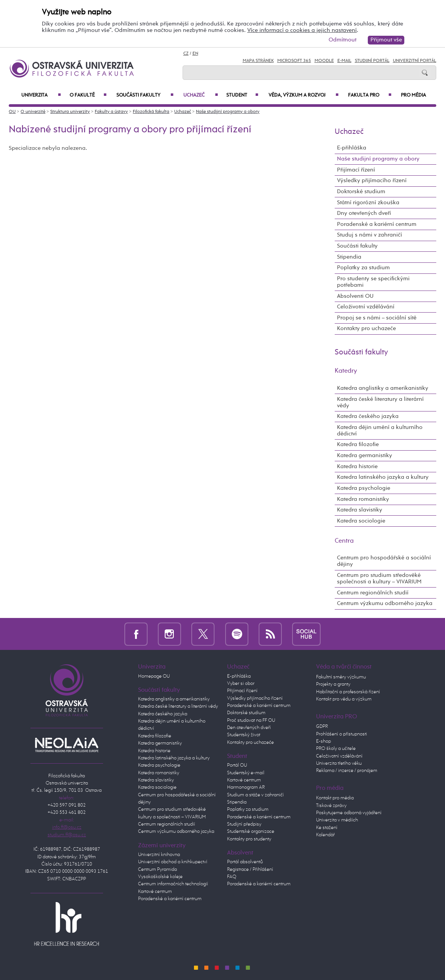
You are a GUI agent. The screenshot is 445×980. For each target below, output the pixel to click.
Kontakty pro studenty (249, 839)
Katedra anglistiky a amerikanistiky (383, 388)
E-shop (323, 741)
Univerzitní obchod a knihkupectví (173, 862)
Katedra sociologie (361, 521)
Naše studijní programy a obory (228, 112)
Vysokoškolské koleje (160, 877)
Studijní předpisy (244, 824)
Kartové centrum (155, 892)
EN (195, 54)
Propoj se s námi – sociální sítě (377, 318)
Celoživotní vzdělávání (366, 307)
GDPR (322, 727)
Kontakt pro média (335, 798)
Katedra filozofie (358, 445)
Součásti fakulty (145, 95)
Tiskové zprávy (331, 806)
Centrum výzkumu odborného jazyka (385, 604)
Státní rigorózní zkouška (368, 203)
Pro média (413, 95)
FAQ (232, 877)
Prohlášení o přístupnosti (342, 734)
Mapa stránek (258, 61)
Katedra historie (357, 467)
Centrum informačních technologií (173, 884)
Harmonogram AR (246, 787)
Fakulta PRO (370, 95)
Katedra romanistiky (363, 499)
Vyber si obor (241, 684)
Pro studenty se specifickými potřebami (373, 282)
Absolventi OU (355, 296)
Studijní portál (372, 61)
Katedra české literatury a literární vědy (380, 403)
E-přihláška (352, 148)
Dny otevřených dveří (364, 213)
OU (12, 112)
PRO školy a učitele (336, 749)
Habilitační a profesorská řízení (348, 692)
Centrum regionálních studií (373, 593)
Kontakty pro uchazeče (366, 329)
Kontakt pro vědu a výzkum (344, 699)
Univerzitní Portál (415, 61)
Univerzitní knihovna (159, 855)
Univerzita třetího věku (339, 763)
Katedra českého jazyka (368, 416)
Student (242, 95)
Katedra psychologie (364, 488)
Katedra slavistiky (360, 510)
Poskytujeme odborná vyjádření (349, 813)
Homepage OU (154, 676)
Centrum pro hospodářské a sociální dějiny (384, 561)
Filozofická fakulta (151, 112)
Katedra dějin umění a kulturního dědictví (380, 431)
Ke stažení (327, 828)
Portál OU (237, 765)
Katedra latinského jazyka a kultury (383, 477)
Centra (344, 541)
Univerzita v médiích (337, 820)
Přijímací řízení (356, 170)
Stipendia (349, 257)
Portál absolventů (245, 862)
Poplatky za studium (363, 268)
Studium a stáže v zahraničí (255, 795)
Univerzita (41, 95)
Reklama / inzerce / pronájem (347, 771)
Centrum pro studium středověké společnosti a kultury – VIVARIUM (379, 579)
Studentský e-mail (246, 773)
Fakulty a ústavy (111, 112)
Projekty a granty (333, 684)
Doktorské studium (361, 192)
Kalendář (325, 835)
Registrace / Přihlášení (250, 870)
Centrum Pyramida (157, 870)
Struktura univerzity (70, 112)
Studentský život (244, 735)
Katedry (346, 371)
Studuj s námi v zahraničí (370, 235)
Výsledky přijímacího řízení (372, 181)
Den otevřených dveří (249, 728)
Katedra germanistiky (365, 456)
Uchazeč (201, 95)
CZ (186, 54)
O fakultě (88, 95)
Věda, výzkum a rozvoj (304, 95)
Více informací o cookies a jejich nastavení (302, 30)
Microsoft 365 (294, 61)
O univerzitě (33, 112)
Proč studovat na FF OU (251, 720)
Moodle (324, 61)
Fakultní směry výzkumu (341, 677)
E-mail (344, 61)
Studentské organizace (251, 831)
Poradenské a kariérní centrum (377, 224)
